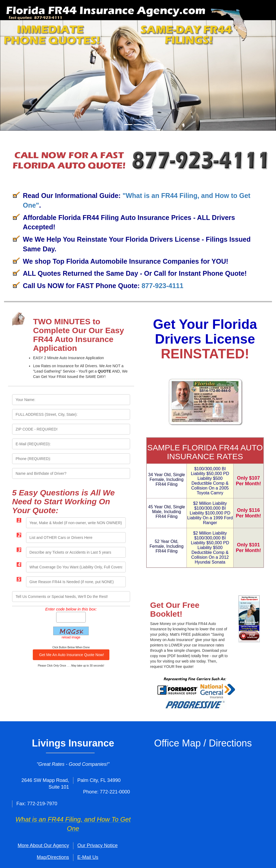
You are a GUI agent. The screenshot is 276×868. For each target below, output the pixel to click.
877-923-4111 (163, 286)
